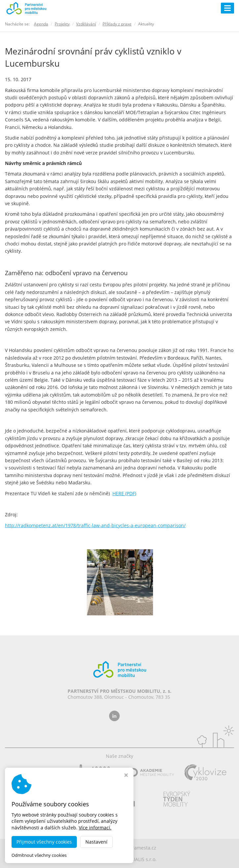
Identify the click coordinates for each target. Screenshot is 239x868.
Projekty (62, 24)
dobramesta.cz (140, 848)
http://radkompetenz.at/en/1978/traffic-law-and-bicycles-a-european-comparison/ (95, 525)
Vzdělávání (86, 24)
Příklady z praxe (117, 24)
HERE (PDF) (124, 493)
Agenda (41, 24)
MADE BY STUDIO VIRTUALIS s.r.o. (120, 859)
